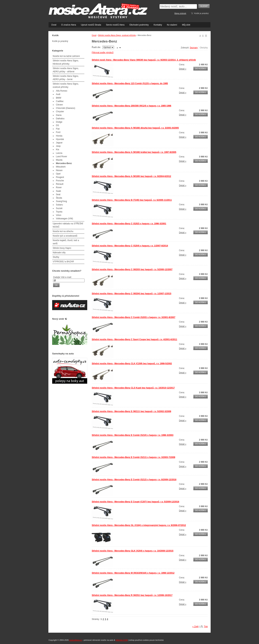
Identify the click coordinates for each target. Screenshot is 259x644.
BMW (59, 98)
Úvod (54, 25)
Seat (58, 194)
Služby (56, 257)
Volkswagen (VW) (64, 219)
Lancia (59, 153)
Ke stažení (172, 25)
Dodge (59, 122)
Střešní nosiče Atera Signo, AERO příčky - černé (66, 78)
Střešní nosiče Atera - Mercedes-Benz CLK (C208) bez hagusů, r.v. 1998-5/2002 (132, 364)
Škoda (59, 198)
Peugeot (60, 177)
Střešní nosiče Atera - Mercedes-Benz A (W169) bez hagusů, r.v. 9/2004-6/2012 (131, 176)
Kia (57, 149)
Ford (58, 132)
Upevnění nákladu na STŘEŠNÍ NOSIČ (68, 225)
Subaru (59, 205)
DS (57, 125)
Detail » (183, 69)
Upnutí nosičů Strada (91, 25)
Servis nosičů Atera (115, 25)
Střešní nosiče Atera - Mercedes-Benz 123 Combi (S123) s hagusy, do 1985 (130, 83)
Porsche (60, 181)
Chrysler (60, 112)
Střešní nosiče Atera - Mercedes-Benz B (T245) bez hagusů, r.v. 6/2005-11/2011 (132, 200)
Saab (58, 191)
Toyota (59, 212)
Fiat (58, 129)
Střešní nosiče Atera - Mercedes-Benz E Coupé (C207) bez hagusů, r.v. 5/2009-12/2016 (135, 502)
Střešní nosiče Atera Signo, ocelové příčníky (117, 35)
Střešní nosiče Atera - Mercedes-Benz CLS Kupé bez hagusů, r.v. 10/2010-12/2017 (133, 388)
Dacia (59, 115)
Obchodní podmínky (139, 25)
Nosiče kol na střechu (63, 231)
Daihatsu (60, 119)
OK (56, 285)
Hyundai (60, 139)
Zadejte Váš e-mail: (62, 277)
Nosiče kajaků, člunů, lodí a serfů (66, 242)
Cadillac (60, 101)
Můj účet (186, 25)
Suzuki (59, 208)
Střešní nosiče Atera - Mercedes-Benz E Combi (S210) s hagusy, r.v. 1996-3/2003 (133, 435)
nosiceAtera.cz (76, 640)
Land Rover (62, 157)
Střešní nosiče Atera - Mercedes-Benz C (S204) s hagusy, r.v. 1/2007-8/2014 (130, 246)
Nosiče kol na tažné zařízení (66, 56)
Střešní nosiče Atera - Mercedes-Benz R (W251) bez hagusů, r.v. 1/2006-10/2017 (132, 595)
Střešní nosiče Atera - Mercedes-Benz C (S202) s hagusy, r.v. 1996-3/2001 (129, 224)
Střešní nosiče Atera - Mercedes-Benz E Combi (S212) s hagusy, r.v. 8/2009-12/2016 (134, 480)
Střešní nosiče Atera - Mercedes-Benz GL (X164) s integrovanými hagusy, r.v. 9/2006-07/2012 (139, 525)
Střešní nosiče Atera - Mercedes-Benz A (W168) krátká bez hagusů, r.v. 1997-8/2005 (134, 152)
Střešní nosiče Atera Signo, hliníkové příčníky (66, 62)
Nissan (59, 170)
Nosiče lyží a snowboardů (65, 236)
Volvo (59, 215)
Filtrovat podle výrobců (103, 53)
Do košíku (201, 69)
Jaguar (59, 143)
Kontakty (158, 25)
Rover (59, 187)
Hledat (204, 6)
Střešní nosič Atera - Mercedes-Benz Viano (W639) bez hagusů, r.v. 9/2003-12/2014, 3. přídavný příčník (144, 60)
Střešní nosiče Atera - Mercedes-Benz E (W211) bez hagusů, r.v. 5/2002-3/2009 (131, 411)
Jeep (58, 146)
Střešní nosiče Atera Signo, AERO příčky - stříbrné (66, 70)
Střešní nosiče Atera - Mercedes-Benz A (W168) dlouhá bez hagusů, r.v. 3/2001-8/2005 (135, 128)
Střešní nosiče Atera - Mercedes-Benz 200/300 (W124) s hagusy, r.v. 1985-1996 (131, 106)
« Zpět (196, 627)
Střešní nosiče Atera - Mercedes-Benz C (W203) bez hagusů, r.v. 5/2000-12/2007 (132, 269)
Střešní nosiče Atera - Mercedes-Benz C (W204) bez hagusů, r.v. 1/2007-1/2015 (131, 294)
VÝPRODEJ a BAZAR (63, 262)
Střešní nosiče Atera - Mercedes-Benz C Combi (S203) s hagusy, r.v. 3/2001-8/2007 (134, 317)
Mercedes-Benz (64, 163)
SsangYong (61, 201)
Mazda (59, 160)
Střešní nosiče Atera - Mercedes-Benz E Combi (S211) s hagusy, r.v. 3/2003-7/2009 (133, 457)
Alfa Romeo (62, 91)
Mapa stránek (180, 13)
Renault (60, 184)
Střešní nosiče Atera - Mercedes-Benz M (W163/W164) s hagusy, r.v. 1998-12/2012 (133, 573)
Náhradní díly (59, 253)
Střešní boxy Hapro (62, 248)
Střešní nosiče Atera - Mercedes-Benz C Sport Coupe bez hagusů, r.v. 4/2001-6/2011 (134, 339)
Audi (58, 94)
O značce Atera (69, 25)
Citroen (59, 105)
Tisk (206, 627)
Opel (58, 174)
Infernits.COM (122, 640)
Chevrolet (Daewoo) (66, 108)
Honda (59, 136)
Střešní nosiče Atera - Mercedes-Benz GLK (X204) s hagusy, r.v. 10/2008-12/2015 (133, 551)
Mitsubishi (61, 167)
